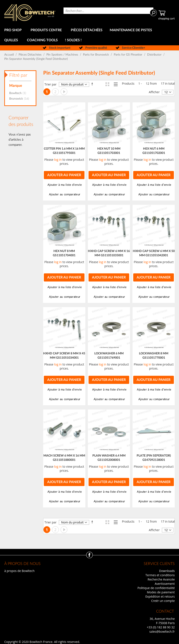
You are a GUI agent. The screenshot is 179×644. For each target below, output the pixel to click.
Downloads (167, 571)
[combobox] (108, 11)
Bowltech (19, 93)
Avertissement (165, 584)
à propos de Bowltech (19, 571)
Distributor (155, 55)
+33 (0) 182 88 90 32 (161, 627)
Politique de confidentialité (156, 588)
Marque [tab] (16, 86)
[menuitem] (14, 30)
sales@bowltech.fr (162, 631)
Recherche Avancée (161, 579)
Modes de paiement (161, 592)
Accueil (9, 55)
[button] (64, 185)
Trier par (50, 84)
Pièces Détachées (30, 55)
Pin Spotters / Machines (63, 55)
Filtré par (18, 75)
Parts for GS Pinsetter (128, 55)
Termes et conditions (160, 575)
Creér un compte (163, 601)
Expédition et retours (160, 596)
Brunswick (20, 99)
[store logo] (30, 13)
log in (58, 160)
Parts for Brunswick (96, 55)
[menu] (89, 35)
